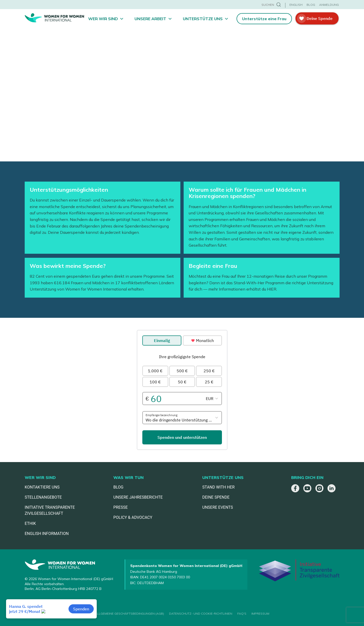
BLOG (311, 5)
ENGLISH (296, 5)
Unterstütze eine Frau (264, 19)
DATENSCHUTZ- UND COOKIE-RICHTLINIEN (201, 614)
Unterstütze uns (203, 19)
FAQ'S (242, 614)
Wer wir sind (103, 19)
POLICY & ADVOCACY (133, 517)
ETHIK (30, 523)
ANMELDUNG (329, 5)
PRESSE (121, 507)
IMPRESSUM (260, 614)
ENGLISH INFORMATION (47, 534)
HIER (272, 289)
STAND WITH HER (218, 487)
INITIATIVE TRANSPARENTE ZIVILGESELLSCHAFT (50, 510)
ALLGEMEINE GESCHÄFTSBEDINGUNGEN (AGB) (129, 614)
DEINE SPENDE (216, 497)
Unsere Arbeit (150, 19)
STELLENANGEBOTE (43, 497)
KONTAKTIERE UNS (42, 487)
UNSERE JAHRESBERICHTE (138, 497)
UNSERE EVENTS (218, 507)
